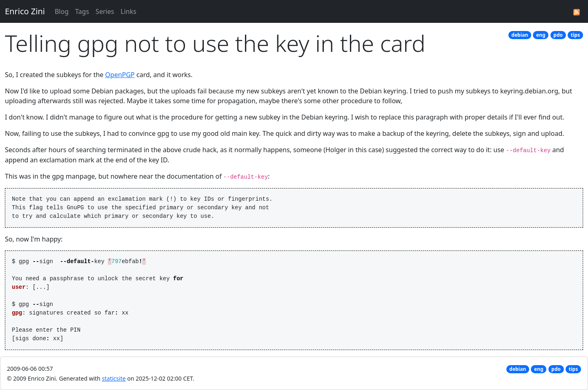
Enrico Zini (25, 11)
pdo (558, 35)
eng (541, 35)
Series (105, 11)
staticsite (114, 378)
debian (520, 35)
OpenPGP (120, 75)
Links (128, 11)
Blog (62, 11)
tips (575, 35)
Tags (82, 11)
